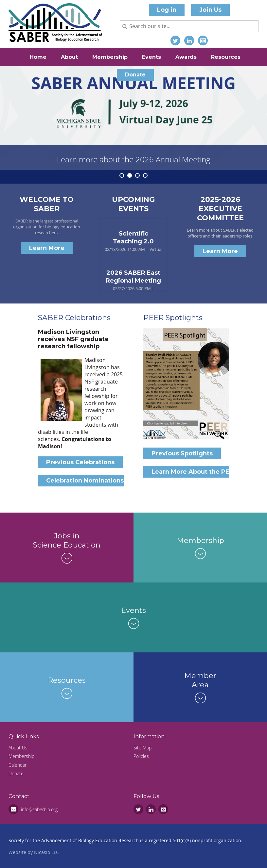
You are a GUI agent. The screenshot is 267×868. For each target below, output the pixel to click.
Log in (167, 10)
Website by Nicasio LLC (34, 852)
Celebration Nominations (85, 481)
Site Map (142, 748)
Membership (21, 756)
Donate (16, 773)
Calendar (18, 765)
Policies (141, 756)
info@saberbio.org (39, 809)
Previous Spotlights (182, 453)
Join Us (210, 10)
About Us (18, 748)
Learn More (47, 248)
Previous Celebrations (80, 462)
